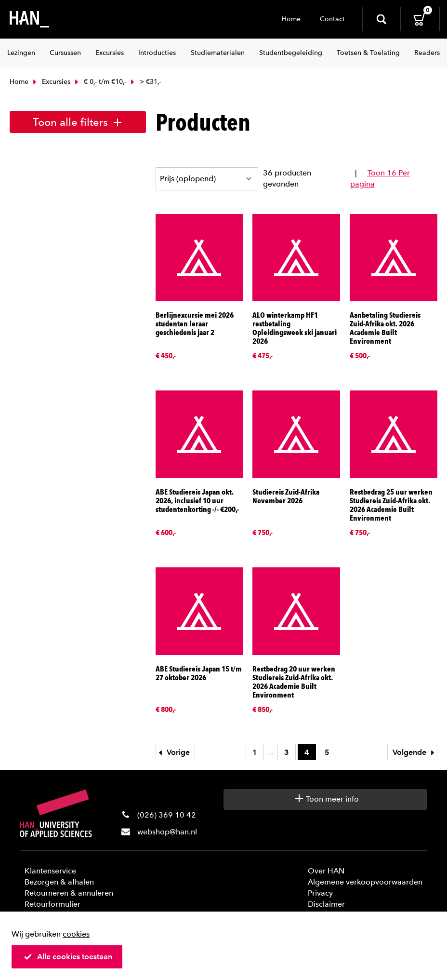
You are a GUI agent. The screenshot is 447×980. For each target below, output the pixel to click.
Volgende (415, 752)
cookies (76, 934)
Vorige (173, 752)
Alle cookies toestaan (68, 957)
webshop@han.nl (167, 832)
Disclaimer (326, 904)
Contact (332, 19)
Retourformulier (53, 904)
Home (291, 19)
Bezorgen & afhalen (59, 882)
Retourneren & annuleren (69, 893)
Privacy (320, 893)
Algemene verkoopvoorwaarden (365, 882)
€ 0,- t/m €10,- (99, 82)
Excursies (51, 82)
